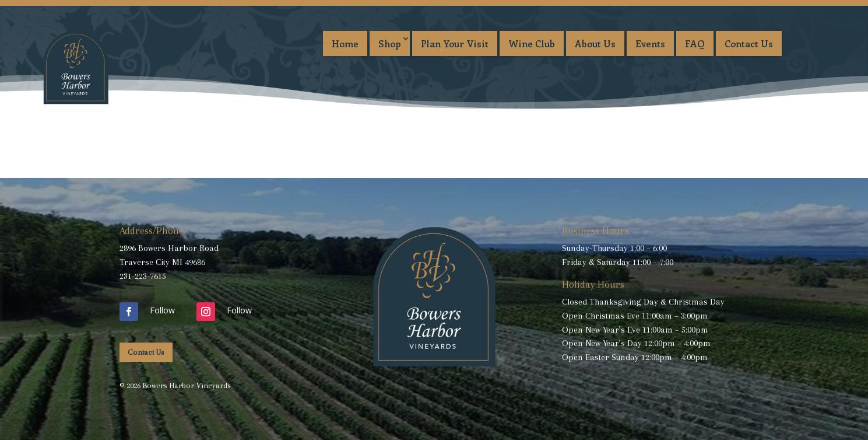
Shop (390, 43)
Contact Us (749, 43)
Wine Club (532, 43)
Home (345, 43)
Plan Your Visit (455, 43)
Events (650, 43)
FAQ (695, 43)
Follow (162, 310)
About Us (595, 43)
